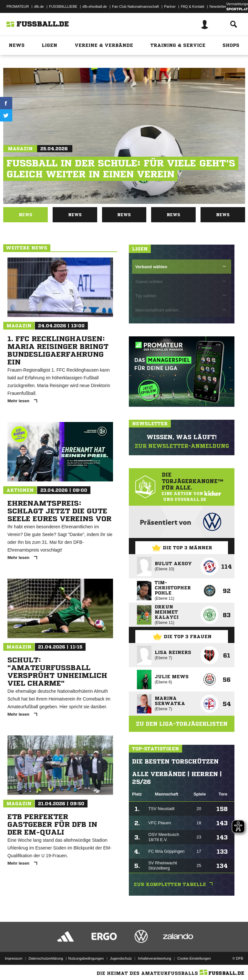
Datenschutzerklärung (46, 958)
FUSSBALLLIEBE (63, 6)
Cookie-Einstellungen (194, 958)
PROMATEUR (18, 6)
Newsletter (218, 6)
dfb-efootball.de (95, 6)
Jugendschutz (121, 958)
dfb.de (39, 6)
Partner (170, 6)
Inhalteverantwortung (155, 958)
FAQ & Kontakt (193, 6)
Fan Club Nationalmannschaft (135, 6)
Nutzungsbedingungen (86, 958)
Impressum (14, 958)
